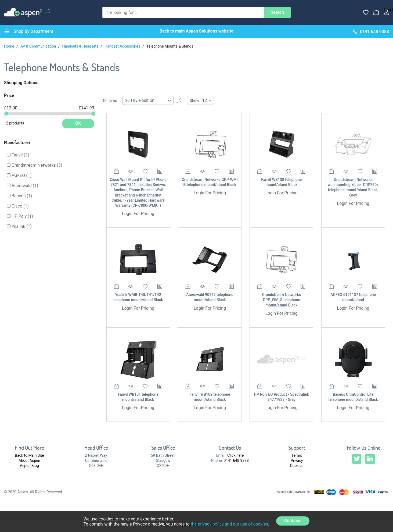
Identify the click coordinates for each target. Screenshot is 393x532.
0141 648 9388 (236, 460)
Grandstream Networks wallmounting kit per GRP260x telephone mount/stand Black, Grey (353, 187)
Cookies (297, 466)
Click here (235, 455)
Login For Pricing (138, 214)
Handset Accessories (123, 46)
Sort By (131, 101)
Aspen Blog (29, 466)
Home (10, 46)
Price (9, 95)
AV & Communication (39, 46)
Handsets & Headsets (81, 46)
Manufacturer (17, 142)
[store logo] (27, 12)
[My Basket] (376, 12)
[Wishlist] (366, 12)
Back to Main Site (29, 455)
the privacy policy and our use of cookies (229, 524)
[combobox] (183, 12)
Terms (297, 455)
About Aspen (29, 460)
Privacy (297, 460)
